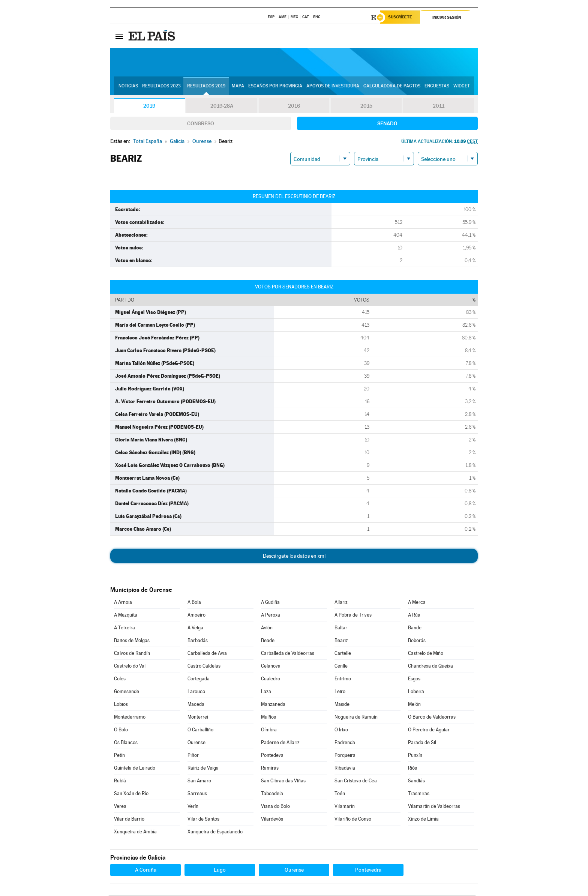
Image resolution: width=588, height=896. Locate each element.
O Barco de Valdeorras (432, 718)
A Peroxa (271, 616)
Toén (340, 794)
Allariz (341, 603)
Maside (342, 705)
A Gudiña (270, 603)
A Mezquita (126, 616)
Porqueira (345, 756)
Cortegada (199, 679)
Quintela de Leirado (135, 769)
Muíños (268, 718)
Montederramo (130, 718)
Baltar (341, 628)
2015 (366, 107)
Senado (387, 124)
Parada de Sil (422, 743)
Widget (462, 87)
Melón (414, 705)
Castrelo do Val (130, 667)
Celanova (271, 667)
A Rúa (414, 616)
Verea (120, 807)
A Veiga (195, 628)
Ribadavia (345, 769)
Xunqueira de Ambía (135, 832)
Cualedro (271, 679)
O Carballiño (200, 730)
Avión (267, 628)
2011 (439, 107)
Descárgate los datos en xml (294, 557)
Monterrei (198, 718)
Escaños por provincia (275, 87)
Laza (266, 692)
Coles (120, 679)
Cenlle (341, 667)
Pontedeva (272, 756)
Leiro (340, 692)
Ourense (196, 743)
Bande (415, 628)
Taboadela (272, 794)
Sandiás (416, 781)
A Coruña (146, 870)
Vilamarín (345, 807)
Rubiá (120, 781)
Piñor (193, 756)
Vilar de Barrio (129, 820)
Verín (193, 807)
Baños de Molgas (132, 641)
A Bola (194, 603)
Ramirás (270, 769)
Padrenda (345, 743)
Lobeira (416, 692)
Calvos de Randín (132, 654)
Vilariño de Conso (353, 820)
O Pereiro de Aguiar (429, 730)
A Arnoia (123, 603)
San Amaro (199, 781)
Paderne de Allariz (280, 743)
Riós (412, 769)
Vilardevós (272, 820)
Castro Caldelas (204, 667)
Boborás (417, 641)
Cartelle (343, 654)
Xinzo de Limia (423, 820)
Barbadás (198, 641)
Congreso (201, 124)
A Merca (417, 603)
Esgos (414, 679)
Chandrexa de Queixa (430, 667)
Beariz (341, 641)
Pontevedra (368, 870)
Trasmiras (419, 794)
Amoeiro (196, 616)
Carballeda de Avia (207, 654)
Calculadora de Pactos (392, 87)
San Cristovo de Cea (356, 781)
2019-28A (222, 107)
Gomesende (127, 692)
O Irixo (341, 730)
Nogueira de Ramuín (356, 718)
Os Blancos (126, 743)
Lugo (220, 870)
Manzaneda (273, 705)
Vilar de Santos (203, 820)
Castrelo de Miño (426, 654)
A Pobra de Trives (353, 616)
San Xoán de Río (131, 794)
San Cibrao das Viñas (283, 781)
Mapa (238, 87)
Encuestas (437, 87)
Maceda (196, 705)
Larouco (196, 692)
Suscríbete (401, 18)
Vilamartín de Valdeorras (434, 807)
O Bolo (121, 730)
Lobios (121, 705)
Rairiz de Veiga (203, 769)
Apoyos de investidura (333, 87)
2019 (149, 107)
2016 (294, 107)
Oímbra (269, 730)
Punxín (415, 756)
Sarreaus (197, 794)
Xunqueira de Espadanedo (215, 832)
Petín (119, 756)
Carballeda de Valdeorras (288, 654)
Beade (268, 641)
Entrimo (343, 679)
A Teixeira (124, 628)
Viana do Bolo (275, 807)
